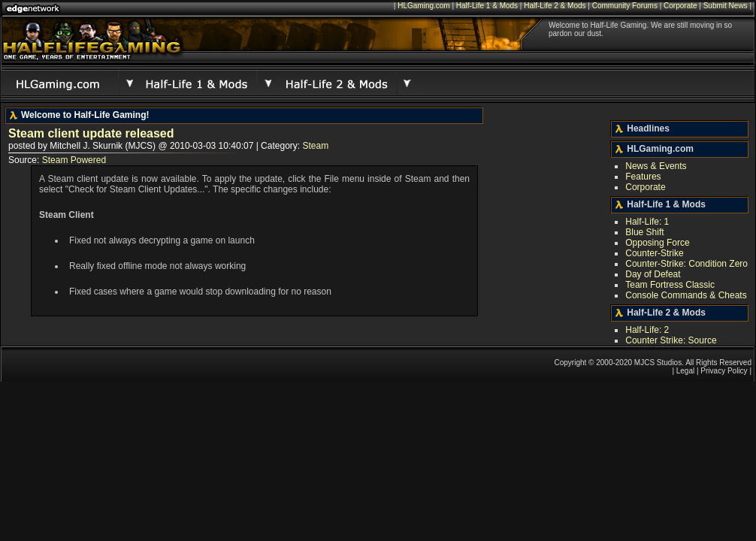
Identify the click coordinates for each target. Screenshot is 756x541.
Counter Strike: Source (671, 340)
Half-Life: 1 (647, 222)
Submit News (726, 6)
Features (643, 177)
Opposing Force (657, 243)
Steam (315, 146)
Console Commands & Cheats (686, 295)
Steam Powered (74, 160)
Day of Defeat (653, 274)
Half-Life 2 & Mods (555, 6)
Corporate (680, 6)
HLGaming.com (423, 6)
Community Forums (625, 6)
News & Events (656, 166)
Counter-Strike (654, 253)
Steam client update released (91, 133)
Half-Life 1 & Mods (487, 6)
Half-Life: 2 (647, 330)
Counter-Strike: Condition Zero (686, 264)
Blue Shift (644, 232)
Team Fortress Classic (670, 285)
